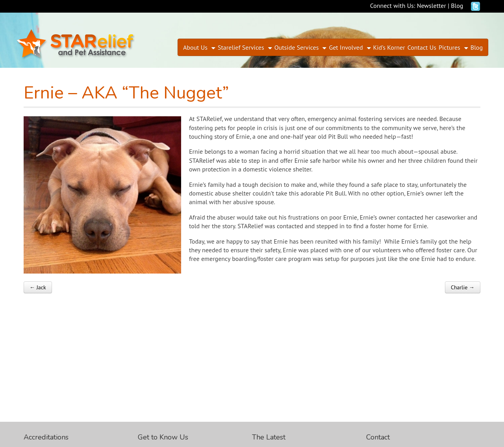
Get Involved (346, 47)
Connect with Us (392, 6)
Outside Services (297, 47)
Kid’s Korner (389, 47)
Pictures (449, 47)
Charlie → (463, 287)
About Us (195, 47)
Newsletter (432, 6)
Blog (457, 6)
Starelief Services (241, 47)
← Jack (38, 287)
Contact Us (422, 47)
